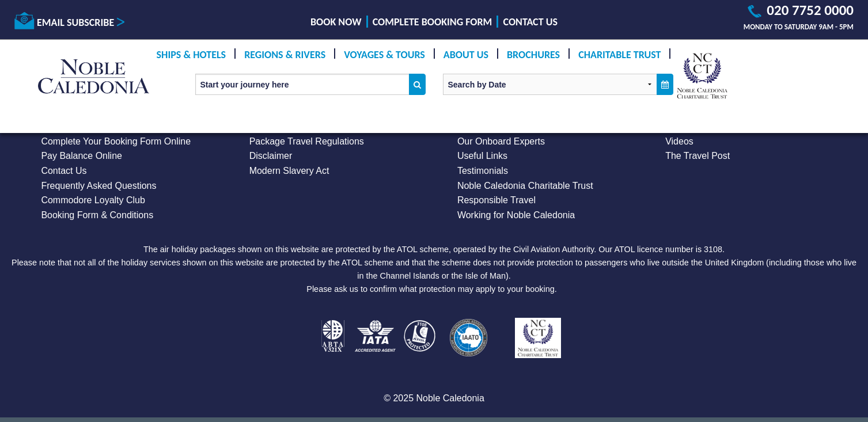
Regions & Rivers (285, 55)
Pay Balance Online (82, 156)
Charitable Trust (619, 55)
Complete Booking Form (433, 22)
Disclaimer (271, 156)
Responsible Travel (496, 200)
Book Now (336, 22)
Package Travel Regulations (307, 141)
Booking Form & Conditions (97, 215)
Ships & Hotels (192, 55)
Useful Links (482, 156)
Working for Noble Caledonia (516, 215)
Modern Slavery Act (289, 171)
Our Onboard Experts (501, 141)
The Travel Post (698, 156)
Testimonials (483, 171)
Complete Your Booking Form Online (116, 141)
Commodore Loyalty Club (93, 200)
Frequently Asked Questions (98, 186)
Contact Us (530, 22)
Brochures (533, 55)
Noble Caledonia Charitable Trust (525, 186)
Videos (679, 141)
